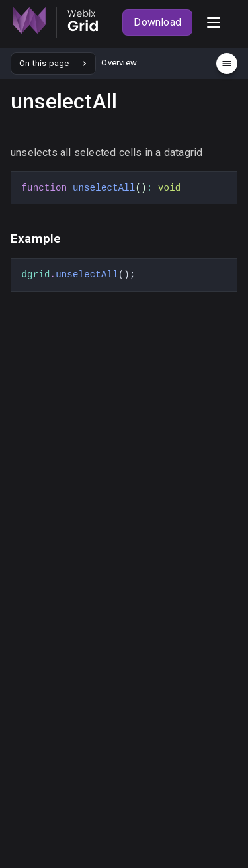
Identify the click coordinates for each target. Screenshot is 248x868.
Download (157, 22)
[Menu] (227, 64)
